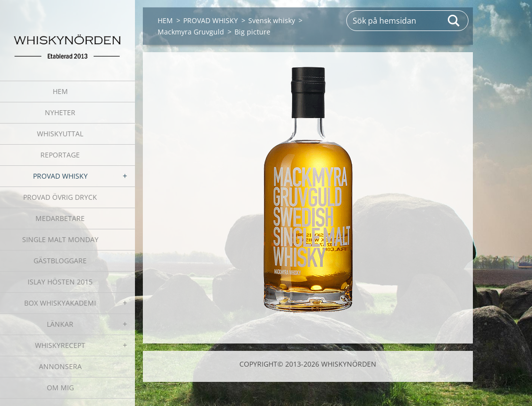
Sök (454, 21)
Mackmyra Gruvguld (191, 32)
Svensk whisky (272, 20)
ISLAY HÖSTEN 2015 (60, 282)
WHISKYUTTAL (60, 134)
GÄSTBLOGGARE (60, 261)
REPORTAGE (60, 155)
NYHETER (60, 112)
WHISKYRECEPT (60, 345)
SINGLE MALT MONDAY (60, 239)
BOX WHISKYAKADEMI (60, 303)
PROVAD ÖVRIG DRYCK (60, 197)
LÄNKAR (60, 324)
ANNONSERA (60, 366)
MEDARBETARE (60, 218)
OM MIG (60, 388)
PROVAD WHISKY (60, 176)
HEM (60, 91)
